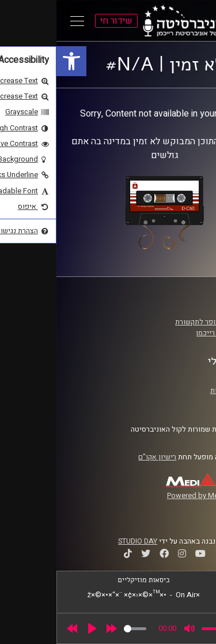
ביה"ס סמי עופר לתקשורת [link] (157, 322)
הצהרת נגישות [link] (175, 391)
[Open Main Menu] (21, 21)
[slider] (79, 629)
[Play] (36, 628)
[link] (15, 61)
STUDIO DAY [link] (81, 541)
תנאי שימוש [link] (178, 379)
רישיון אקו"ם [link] (101, 457)
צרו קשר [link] (184, 402)
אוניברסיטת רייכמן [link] (168, 333)
